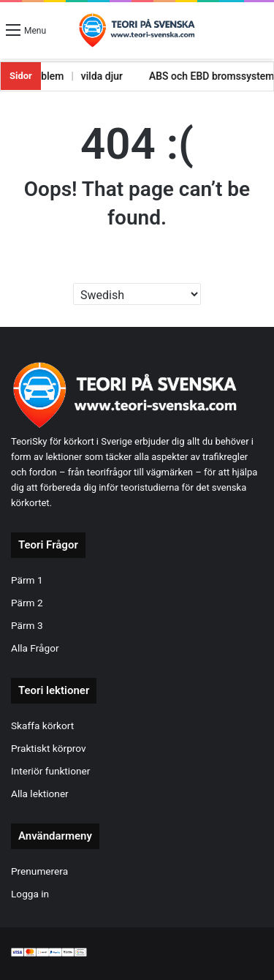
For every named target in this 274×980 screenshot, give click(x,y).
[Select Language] (137, 294)
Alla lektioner (40, 794)
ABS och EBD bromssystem (201, 76)
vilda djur (91, 76)
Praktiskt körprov (49, 748)
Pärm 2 (27, 603)
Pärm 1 (27, 580)
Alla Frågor (35, 648)
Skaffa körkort (42, 725)
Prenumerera (39, 871)
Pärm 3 (27, 625)
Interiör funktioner (50, 771)
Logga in (30, 894)
